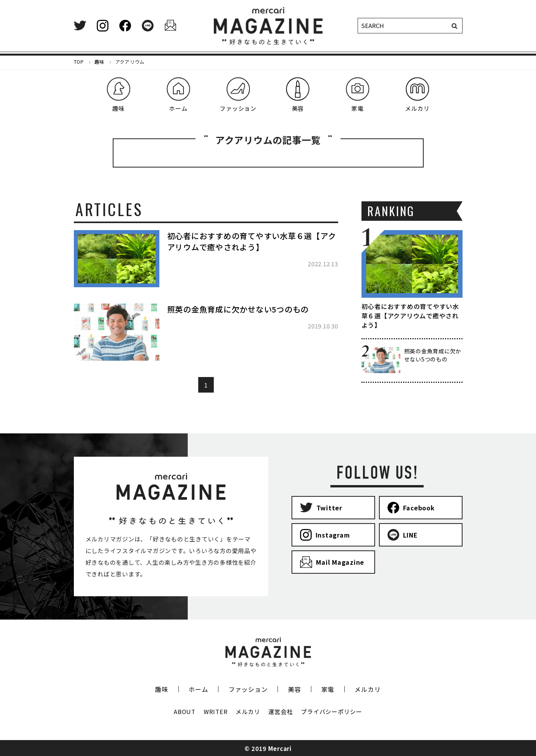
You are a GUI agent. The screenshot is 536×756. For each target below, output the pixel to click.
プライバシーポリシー (332, 711)
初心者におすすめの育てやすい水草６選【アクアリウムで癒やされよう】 (252, 241)
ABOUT (185, 711)
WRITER (216, 711)
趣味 (162, 689)
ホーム (198, 689)
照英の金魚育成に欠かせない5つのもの (238, 309)
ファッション (248, 689)
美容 (295, 689)
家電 (328, 689)
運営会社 (280, 711)
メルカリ (368, 689)
